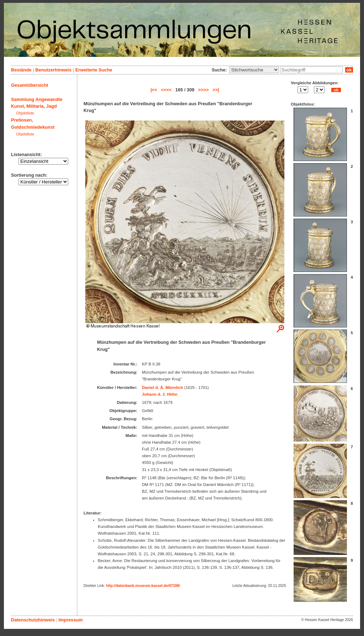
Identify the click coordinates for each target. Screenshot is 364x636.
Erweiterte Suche (94, 70)
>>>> (203, 90)
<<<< (166, 90)
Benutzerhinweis (53, 70)
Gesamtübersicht (30, 85)
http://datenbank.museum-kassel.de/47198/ (143, 586)
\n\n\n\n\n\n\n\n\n (254, 70)
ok (349, 70)
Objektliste (25, 113)
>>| (216, 90)
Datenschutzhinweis (33, 620)
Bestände (21, 70)
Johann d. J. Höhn (160, 394)
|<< (154, 90)
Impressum (70, 620)
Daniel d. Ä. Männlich (162, 388)
